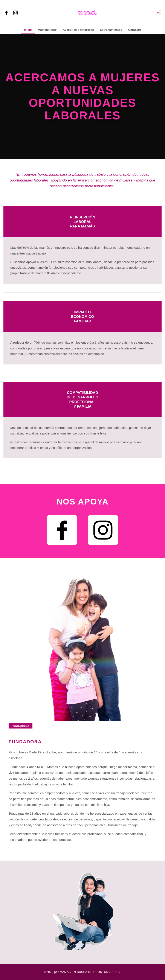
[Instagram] (15, 13)
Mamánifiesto (47, 30)
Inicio (28, 30)
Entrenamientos (111, 30)
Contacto (135, 30)
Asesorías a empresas (78, 30)
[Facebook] (6, 13)
